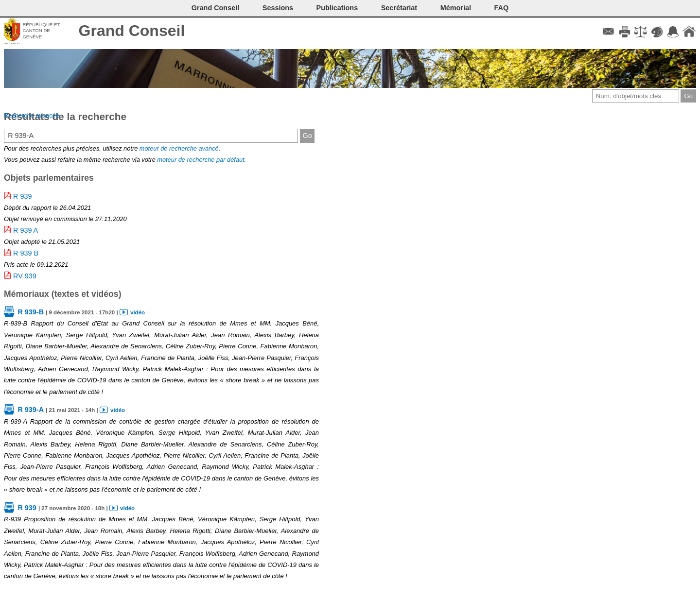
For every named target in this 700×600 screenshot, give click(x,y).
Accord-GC (673, 32)
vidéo (138, 312)
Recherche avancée (32, 115)
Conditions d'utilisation (640, 32)
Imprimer (624, 32)
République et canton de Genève (41, 31)
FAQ (502, 8)
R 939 (22, 196)
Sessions (278, 8)
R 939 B (26, 253)
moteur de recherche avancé (179, 148)
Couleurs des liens (657, 32)
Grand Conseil (132, 31)
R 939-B (31, 312)
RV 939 (25, 276)
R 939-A (31, 410)
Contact (608, 32)
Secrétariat (399, 8)
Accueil (689, 32)
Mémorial (456, 8)
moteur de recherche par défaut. (201, 160)
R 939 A (26, 230)
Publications (337, 8)
